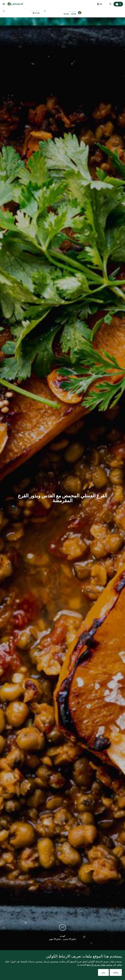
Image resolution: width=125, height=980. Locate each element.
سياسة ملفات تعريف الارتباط (99, 965)
